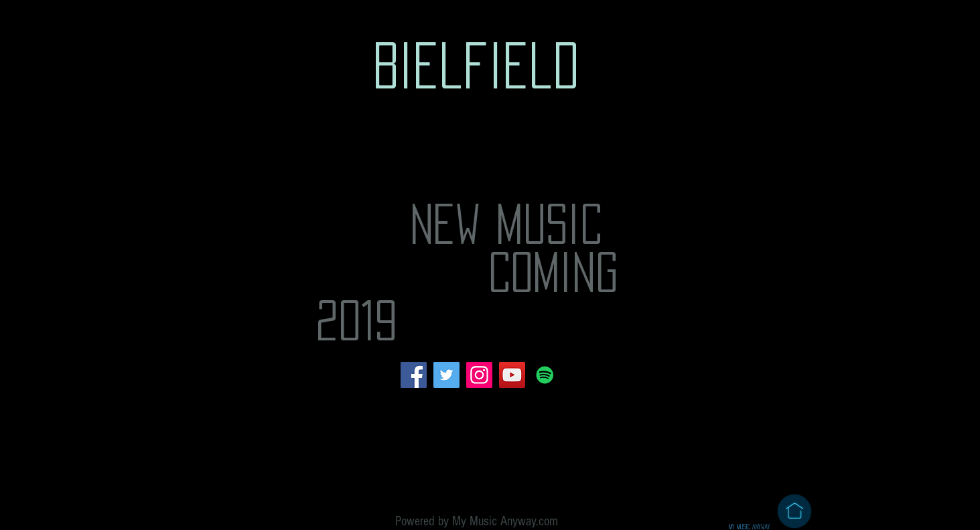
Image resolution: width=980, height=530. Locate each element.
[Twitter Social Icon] (446, 375)
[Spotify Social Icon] (545, 375)
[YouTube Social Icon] (512, 375)
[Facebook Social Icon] (414, 375)
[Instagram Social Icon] (479, 375)
